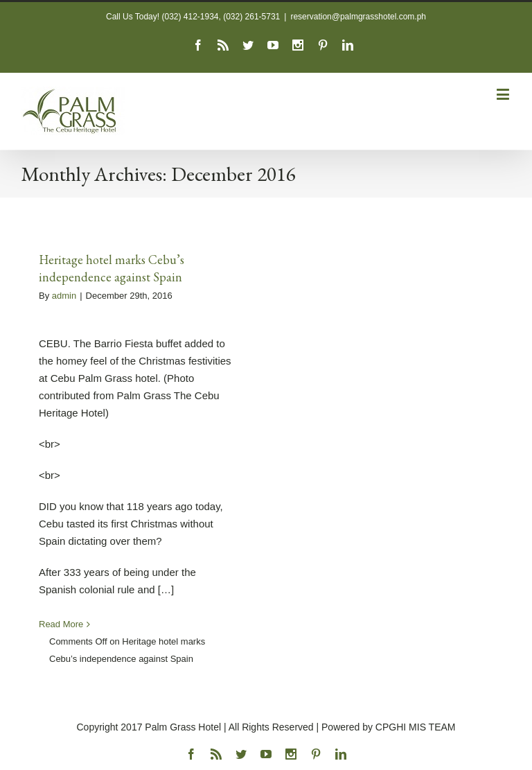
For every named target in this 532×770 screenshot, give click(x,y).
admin (64, 296)
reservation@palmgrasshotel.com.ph (358, 17)
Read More (61, 624)
